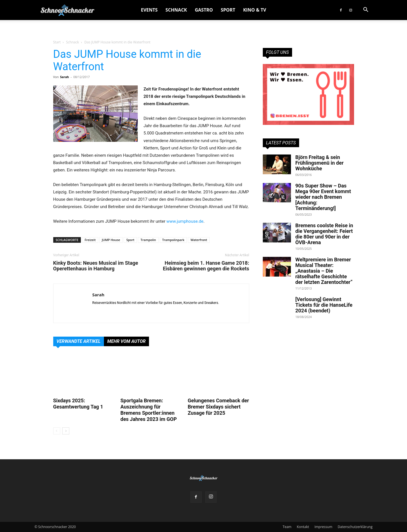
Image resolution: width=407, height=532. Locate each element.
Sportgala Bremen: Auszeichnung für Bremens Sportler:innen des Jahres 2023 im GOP (149, 410)
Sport (228, 10)
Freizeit (90, 240)
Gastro (204, 10)
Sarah (65, 77)
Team (287, 527)
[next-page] (66, 431)
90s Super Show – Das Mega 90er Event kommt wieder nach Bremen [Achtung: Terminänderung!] (323, 197)
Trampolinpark (173, 240)
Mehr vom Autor (126, 341)
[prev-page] (57, 431)
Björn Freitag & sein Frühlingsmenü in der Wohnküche (320, 163)
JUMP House (111, 240)
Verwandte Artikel (79, 341)
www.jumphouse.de (185, 221)
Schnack (176, 10)
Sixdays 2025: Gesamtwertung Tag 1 (78, 404)
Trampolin (148, 240)
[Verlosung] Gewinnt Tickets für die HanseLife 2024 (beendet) (324, 305)
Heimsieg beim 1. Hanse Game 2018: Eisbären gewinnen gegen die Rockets (206, 266)
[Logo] (67, 10)
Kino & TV (255, 10)
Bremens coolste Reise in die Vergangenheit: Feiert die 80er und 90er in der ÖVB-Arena (324, 234)
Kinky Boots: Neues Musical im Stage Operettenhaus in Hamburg (96, 266)
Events (149, 10)
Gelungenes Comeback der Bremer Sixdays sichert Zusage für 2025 (218, 407)
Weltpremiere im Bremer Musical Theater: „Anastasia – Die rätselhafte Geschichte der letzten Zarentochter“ (324, 271)
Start (57, 42)
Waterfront (199, 240)
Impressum (323, 527)
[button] (366, 10)
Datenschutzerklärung (355, 527)
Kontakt (303, 527)
